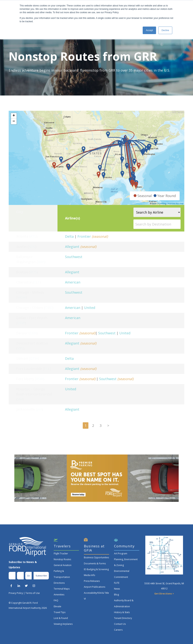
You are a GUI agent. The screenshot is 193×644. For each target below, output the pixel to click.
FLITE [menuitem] (117, 583)
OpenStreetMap (159, 203)
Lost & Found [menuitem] (61, 618)
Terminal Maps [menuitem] (62, 589)
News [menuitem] (117, 589)
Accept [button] (149, 30)
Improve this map (175, 203)
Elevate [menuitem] (57, 606)
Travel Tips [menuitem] (60, 612)
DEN (33, 333)
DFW (21, 323)
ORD (49, 308)
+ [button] (14, 116)
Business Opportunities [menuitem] (96, 557)
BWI (41, 262)
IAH (20, 399)
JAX (39, 409)
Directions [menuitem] (59, 583)
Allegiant (72, 247)
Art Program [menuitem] (121, 553)
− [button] (14, 121)
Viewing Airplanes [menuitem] (63, 624)
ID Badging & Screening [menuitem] (96, 569)
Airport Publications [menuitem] (95, 587)
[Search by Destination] (157, 224)
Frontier (84, 236)
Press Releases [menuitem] (92, 581)
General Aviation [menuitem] (63, 565)
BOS (33, 272)
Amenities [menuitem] (59, 595)
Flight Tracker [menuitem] (61, 553)
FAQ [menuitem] (56, 600)
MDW (22, 297)
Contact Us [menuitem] (120, 624)
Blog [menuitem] (116, 595)
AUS (32, 247)
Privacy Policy (16, 593)
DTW (34, 358)
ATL (33, 236)
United (90, 308)
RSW (40, 379)
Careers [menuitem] (118, 630)
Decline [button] (165, 30)
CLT (37, 282)
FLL (47, 369)
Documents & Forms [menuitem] (95, 563)
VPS (20, 348)
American (73, 282)
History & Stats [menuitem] (122, 612)
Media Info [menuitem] (90, 575)
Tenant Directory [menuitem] (123, 618)
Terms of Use (33, 593)
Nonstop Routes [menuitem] (62, 559)
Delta (69, 236)
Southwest (74, 257)
